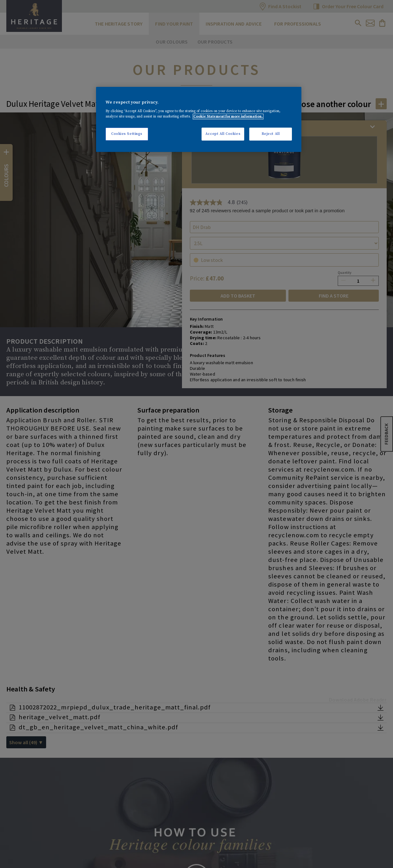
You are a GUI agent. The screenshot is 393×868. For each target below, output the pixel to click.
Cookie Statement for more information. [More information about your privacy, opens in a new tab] (228, 117)
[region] (199, 120)
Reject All (271, 134)
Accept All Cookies (223, 134)
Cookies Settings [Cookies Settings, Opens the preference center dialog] (127, 134)
